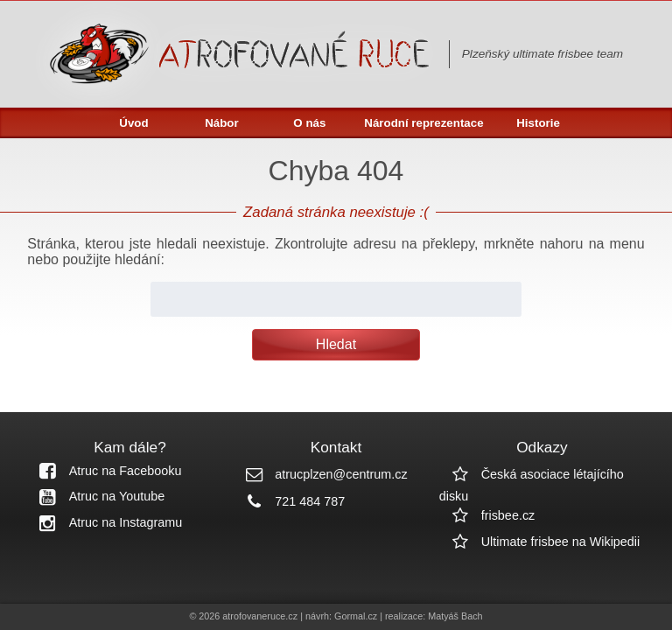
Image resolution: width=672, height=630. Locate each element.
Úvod (133, 123)
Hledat (336, 344)
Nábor (222, 123)
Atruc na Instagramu (105, 522)
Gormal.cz (356, 616)
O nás (309, 123)
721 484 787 (289, 501)
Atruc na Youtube (96, 496)
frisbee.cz (487, 515)
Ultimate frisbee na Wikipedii (540, 542)
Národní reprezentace (423, 123)
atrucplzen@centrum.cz (320, 474)
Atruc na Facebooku (105, 471)
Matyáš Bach (455, 616)
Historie (538, 123)
